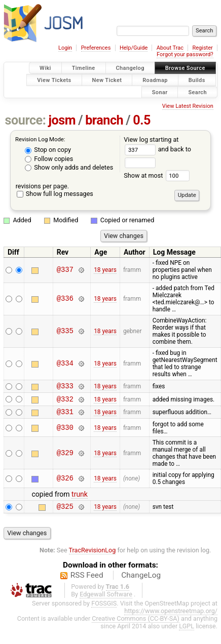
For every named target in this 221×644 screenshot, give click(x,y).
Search (197, 92)
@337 (65, 270)
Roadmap (155, 80)
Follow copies (49, 159)
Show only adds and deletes (69, 167)
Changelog (130, 68)
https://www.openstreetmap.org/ (171, 617)
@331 (65, 416)
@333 (65, 387)
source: (26, 120)
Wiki (45, 68)
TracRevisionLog (93, 556)
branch (104, 120)
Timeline (84, 68)
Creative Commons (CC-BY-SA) (136, 625)
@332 (65, 402)
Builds (197, 80)
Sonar (160, 92)
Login (65, 48)
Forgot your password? (185, 54)
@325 (65, 512)
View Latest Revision (188, 106)
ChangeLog (141, 581)
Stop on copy (48, 150)
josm (62, 120)
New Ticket (107, 80)
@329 (65, 457)
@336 (65, 299)
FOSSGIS (104, 609)
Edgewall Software (106, 600)
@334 (65, 364)
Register (202, 48)
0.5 (142, 120)
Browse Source (185, 68)
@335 (65, 331)
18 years (105, 270)
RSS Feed (87, 581)
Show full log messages (55, 194)
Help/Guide (134, 48)
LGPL (187, 632)
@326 (65, 483)
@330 (65, 432)
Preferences (96, 48)
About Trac (170, 48)
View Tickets (54, 80)
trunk (80, 499)
